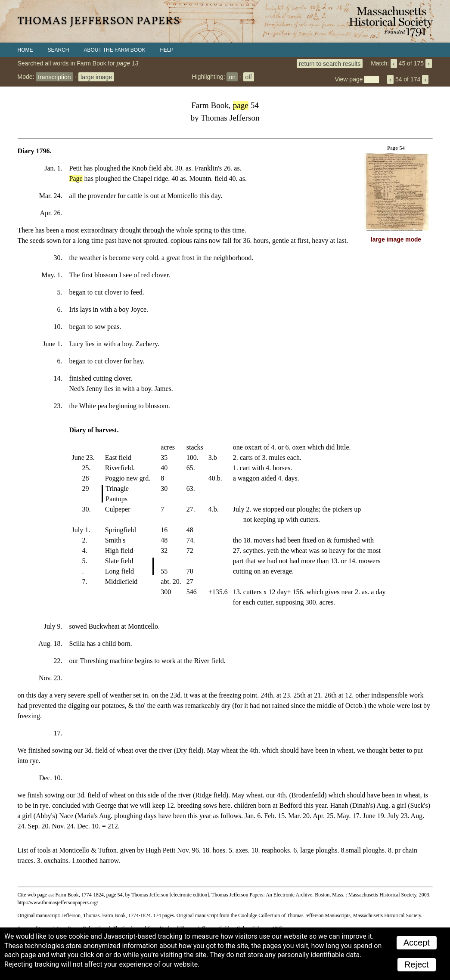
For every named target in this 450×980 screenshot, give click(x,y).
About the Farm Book (115, 50)
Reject (417, 964)
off (249, 77)
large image (96, 77)
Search (59, 50)
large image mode (396, 240)
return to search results (330, 63)
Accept (417, 943)
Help (166, 50)
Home (25, 50)
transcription (54, 77)
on (232, 77)
